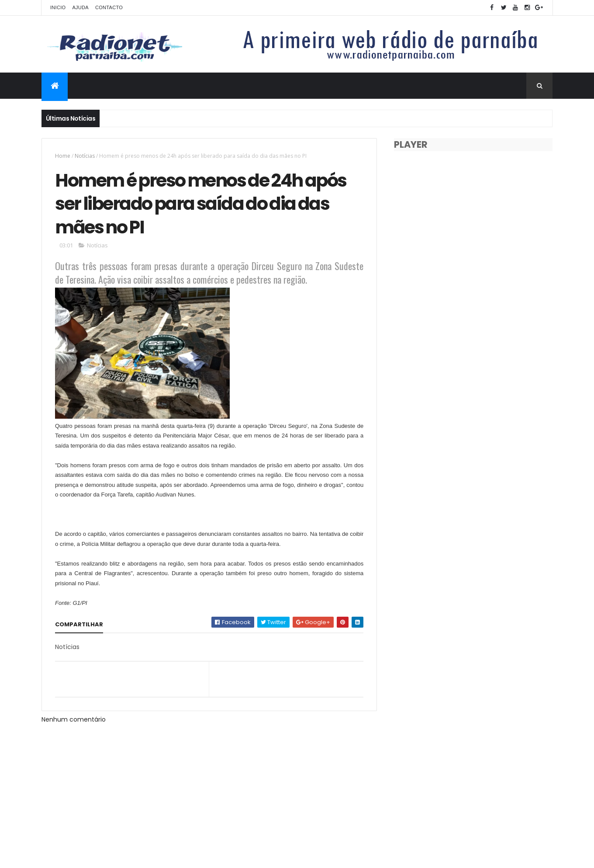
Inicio (58, 7)
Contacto (109, 7)
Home (63, 156)
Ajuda (80, 7)
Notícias (85, 156)
